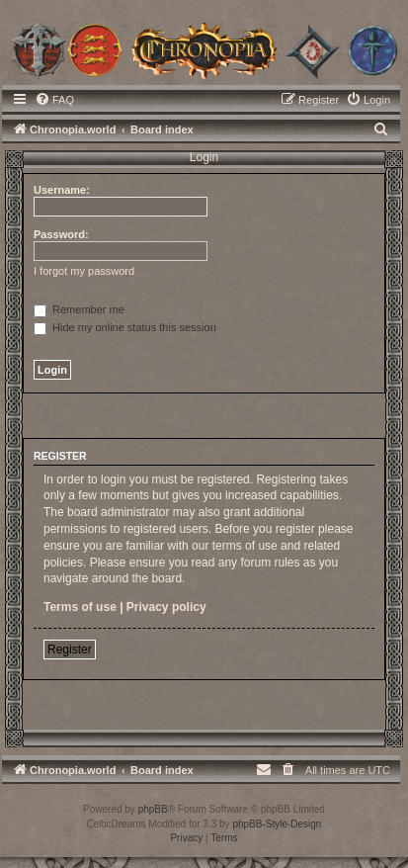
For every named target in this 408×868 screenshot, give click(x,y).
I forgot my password (84, 271)
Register (70, 650)
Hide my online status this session (125, 327)
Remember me (79, 309)
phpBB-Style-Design (277, 824)
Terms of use (80, 607)
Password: (61, 234)
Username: (62, 190)
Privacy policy (166, 607)
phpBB (153, 809)
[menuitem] (54, 100)
